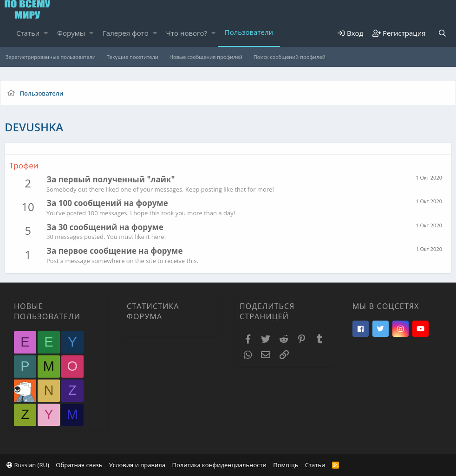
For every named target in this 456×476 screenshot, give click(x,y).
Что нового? (187, 33)
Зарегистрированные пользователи (51, 57)
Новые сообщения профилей (206, 57)
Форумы (71, 33)
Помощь (286, 465)
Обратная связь (79, 465)
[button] (46, 33)
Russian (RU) (28, 465)
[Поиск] (443, 33)
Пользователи (249, 32)
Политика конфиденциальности (219, 465)
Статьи (28, 33)
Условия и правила (137, 465)
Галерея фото (126, 33)
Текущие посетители (133, 57)
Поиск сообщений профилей (290, 57)
